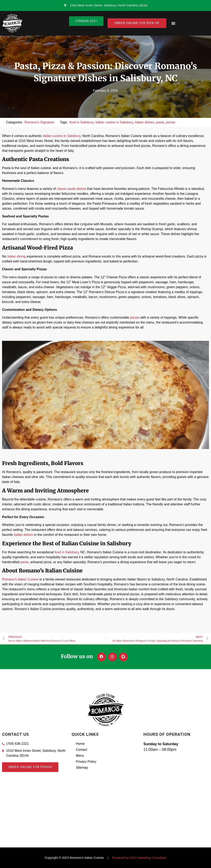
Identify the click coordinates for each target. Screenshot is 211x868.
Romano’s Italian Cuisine (20, 579)
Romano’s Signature (39, 122)
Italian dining (16, 256)
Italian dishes (145, 122)
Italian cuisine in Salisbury (114, 122)
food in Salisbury (81, 122)
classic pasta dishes (72, 189)
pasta (160, 122)
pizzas (171, 122)
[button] (173, 23)
